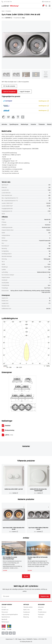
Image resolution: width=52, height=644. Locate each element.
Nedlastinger (25, 124)
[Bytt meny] (50, 6)
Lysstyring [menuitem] (26, 614)
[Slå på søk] (46, 6)
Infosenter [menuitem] (41, 607)
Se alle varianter (10, 86)
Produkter (8, 11)
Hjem (3, 11)
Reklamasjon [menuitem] (5, 622)
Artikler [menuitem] (40, 610)
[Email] (20, 596)
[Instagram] (14, 633)
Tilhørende (41, 124)
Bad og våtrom (14, 291)
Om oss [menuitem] (4, 607)
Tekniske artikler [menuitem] (28, 607)
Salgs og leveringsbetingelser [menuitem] (10, 614)
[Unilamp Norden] (10, 6)
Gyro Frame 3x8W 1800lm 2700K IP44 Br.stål (38, 528)
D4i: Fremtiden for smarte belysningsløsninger (10, 558)
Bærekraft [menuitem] (4, 619)
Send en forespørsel (9, 91)
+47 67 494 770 (7, 2)
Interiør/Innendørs (45, 291)
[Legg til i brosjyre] (24, 469)
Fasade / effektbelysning (25, 291)
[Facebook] (3, 633)
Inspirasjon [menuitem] (41, 614)
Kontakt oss (46, 2)
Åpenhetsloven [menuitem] (6, 617)
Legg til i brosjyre (25, 91)
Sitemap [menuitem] (40, 617)
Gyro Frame (47, 288)
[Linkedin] (7, 633)
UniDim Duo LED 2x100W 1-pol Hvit (14, 489)
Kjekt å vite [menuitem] (26, 610)
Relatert (49, 124)
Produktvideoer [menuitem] (42, 612)
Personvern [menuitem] (5, 612)
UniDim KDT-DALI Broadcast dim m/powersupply (38, 490)
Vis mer (26, 576)
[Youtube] (10, 633)
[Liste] (43, 6)
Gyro (24, 18)
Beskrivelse (4, 124)
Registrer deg (45, 596)
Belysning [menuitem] (26, 617)
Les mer (5, 570)
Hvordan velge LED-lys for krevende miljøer (38, 558)
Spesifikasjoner (14, 124)
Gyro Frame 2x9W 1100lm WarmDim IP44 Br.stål (14, 528)
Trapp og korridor (46, 292)
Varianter (33, 124)
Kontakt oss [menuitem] (5, 610)
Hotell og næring (36, 291)
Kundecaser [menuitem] (27, 612)
